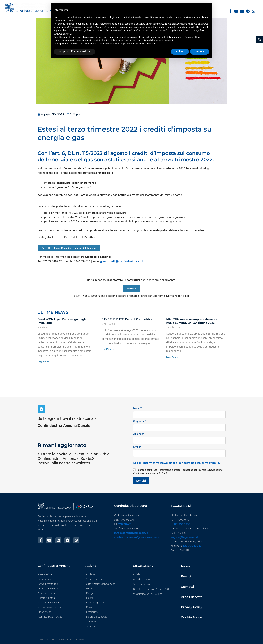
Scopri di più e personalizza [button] (74, 51)
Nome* (137, 408)
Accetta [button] (200, 51)
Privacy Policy (192, 607)
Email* (137, 447)
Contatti (187, 587)
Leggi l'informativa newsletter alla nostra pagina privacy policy (177, 463)
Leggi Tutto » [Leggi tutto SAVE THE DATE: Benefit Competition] (108, 349)
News (185, 566)
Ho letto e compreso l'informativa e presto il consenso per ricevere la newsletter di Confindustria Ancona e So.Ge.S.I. (178, 472)
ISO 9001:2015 (192, 546)
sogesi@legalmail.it (184, 537)
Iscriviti (141, 481)
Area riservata (192, 597)
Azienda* (139, 434)
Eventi (186, 576)
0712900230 (182, 524)
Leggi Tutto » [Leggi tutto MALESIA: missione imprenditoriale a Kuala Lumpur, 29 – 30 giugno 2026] (172, 357)
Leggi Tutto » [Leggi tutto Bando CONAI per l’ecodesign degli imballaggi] (43, 362)
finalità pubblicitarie (73, 30)
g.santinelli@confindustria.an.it (122, 261)
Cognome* (140, 421)
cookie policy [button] (66, 21)
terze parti (106, 24)
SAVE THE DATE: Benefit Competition (128, 319)
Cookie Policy (191, 617)
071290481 (124, 524)
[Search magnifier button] (260, 40)
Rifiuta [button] (180, 51)
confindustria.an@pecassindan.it (137, 537)
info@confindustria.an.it (131, 533)
